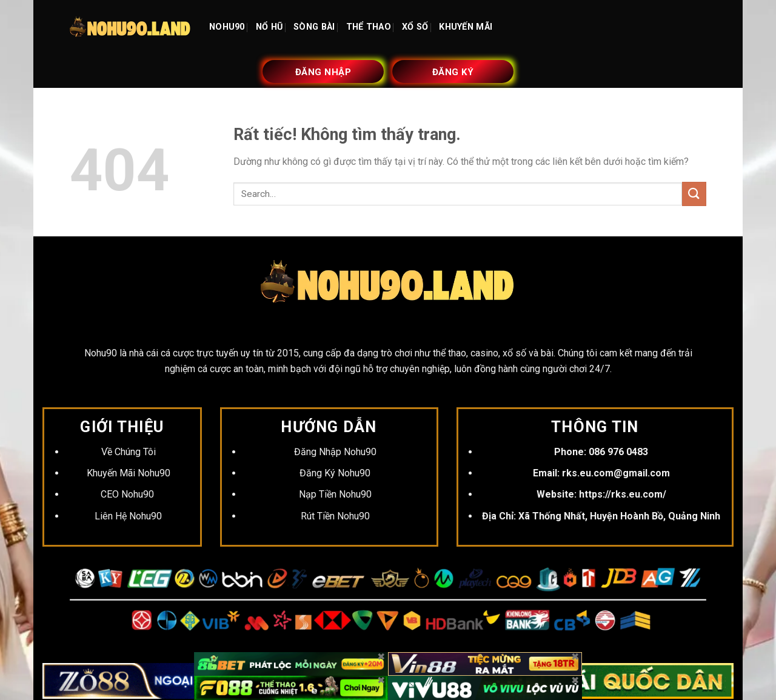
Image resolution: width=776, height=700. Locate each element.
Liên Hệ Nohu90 (128, 516)
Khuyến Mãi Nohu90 (129, 473)
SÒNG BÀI (314, 27)
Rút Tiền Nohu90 (335, 516)
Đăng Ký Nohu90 (335, 473)
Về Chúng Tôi (129, 452)
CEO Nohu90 (129, 494)
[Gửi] (694, 194)
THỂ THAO (369, 27)
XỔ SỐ (415, 27)
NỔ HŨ (269, 27)
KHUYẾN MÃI (466, 27)
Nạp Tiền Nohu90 (335, 494)
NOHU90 (227, 27)
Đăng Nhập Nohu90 (335, 452)
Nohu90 (101, 353)
